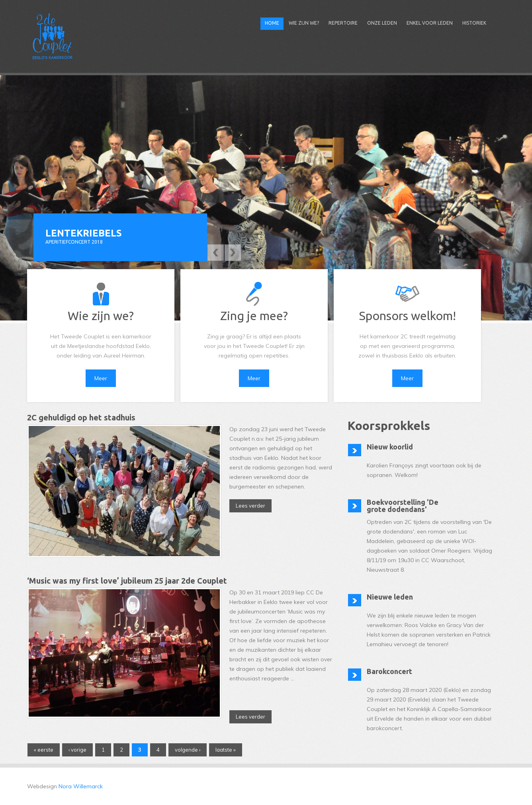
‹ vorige (77, 750)
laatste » (226, 750)
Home (272, 23)
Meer (101, 378)
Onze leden (382, 23)
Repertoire (343, 23)
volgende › (188, 750)
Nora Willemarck (81, 786)
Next (233, 253)
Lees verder (254, 505)
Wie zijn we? (304, 23)
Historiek (474, 23)
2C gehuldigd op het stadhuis (81, 417)
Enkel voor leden (430, 23)
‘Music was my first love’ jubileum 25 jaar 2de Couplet (127, 581)
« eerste (44, 750)
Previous (216, 253)
